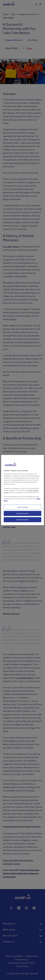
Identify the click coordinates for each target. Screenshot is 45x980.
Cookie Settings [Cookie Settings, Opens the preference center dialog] (22, 507)
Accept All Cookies (22, 520)
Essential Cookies (22, 513)
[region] (22, 490)
